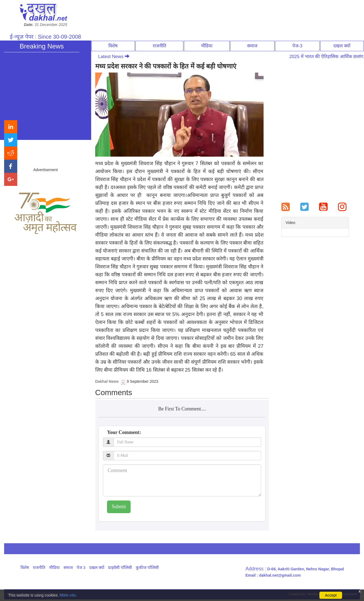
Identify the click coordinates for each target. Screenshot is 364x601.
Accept (331, 595)
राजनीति (160, 46)
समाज (252, 46)
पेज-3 (297, 46)
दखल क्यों (342, 46)
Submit (119, 507)
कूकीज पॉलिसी (147, 567)
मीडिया (207, 46)
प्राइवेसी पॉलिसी (120, 567)
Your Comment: (124, 432)
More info (68, 595)
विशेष (113, 46)
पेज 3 (81, 567)
